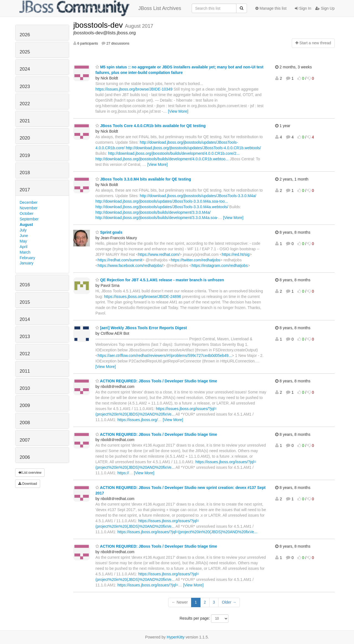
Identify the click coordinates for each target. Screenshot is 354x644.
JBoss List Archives (100, 8)
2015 (25, 302)
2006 (25, 457)
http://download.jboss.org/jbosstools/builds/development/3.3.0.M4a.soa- (157, 218)
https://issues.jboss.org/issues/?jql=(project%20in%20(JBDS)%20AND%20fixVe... (187, 532)
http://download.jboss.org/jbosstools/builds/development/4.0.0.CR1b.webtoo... (162, 159)
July (23, 230)
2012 (25, 354)
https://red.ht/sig (236, 254)
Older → (229, 602)
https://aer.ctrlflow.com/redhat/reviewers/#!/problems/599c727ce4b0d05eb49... (165, 356)
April (24, 247)
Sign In (303, 8)
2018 (25, 173)
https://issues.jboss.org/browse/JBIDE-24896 (143, 297)
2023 (25, 87)
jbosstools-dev (99, 25)
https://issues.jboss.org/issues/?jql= (148, 585)
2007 (25, 440)
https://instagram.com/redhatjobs (220, 266)
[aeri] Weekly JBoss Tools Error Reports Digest (141, 328)
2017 (25, 190)
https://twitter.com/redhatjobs (196, 260)
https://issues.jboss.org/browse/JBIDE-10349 (134, 89)
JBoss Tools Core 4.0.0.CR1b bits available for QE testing (151, 126)
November (29, 208)
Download (28, 484)
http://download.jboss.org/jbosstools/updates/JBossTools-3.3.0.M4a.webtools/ (162, 207)
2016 (25, 285)
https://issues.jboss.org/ (137, 420)
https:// (123, 473)
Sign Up (325, 8)
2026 (25, 35)
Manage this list (271, 8)
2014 (25, 319)
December (29, 202)
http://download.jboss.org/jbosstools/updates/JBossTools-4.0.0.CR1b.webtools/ (193, 148)
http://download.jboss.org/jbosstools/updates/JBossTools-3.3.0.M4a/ (198, 196)
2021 (25, 121)
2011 (25, 371)
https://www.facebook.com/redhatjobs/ (130, 266)
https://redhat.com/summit (120, 260)
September (29, 219)
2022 (25, 104)
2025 (25, 52)
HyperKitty (176, 637)
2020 (25, 138)
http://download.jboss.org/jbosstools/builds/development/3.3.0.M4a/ (153, 212)
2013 (25, 337)
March (25, 252)
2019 (25, 155)
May (23, 241)
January (27, 263)
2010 (25, 388)
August (26, 225)
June (24, 236)
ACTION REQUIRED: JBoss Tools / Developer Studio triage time (156, 381)
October (27, 213)
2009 (25, 405)
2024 (25, 69)
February (27, 258)
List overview (30, 473)
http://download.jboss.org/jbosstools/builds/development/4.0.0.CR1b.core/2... (174, 153)
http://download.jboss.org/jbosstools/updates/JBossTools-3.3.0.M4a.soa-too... (162, 201)
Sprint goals (109, 232)
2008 (25, 423)
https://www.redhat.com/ (159, 254)
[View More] (178, 111)
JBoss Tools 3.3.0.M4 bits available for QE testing (143, 179)
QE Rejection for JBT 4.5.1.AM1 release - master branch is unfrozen (160, 280)
